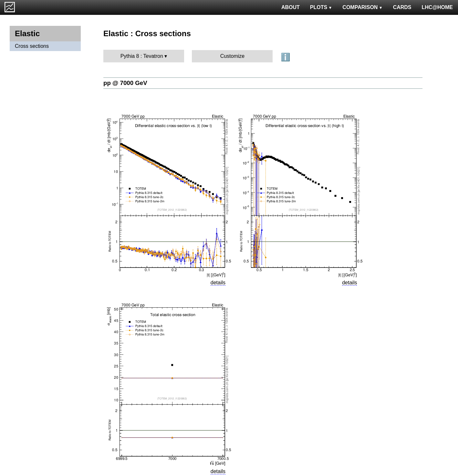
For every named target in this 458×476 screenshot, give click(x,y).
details (218, 283)
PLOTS (321, 7)
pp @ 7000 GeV (125, 83)
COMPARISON (362, 7)
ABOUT (291, 7)
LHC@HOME (437, 7)
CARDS (402, 7)
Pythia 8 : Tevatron (142, 56)
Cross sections (32, 46)
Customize (233, 56)
